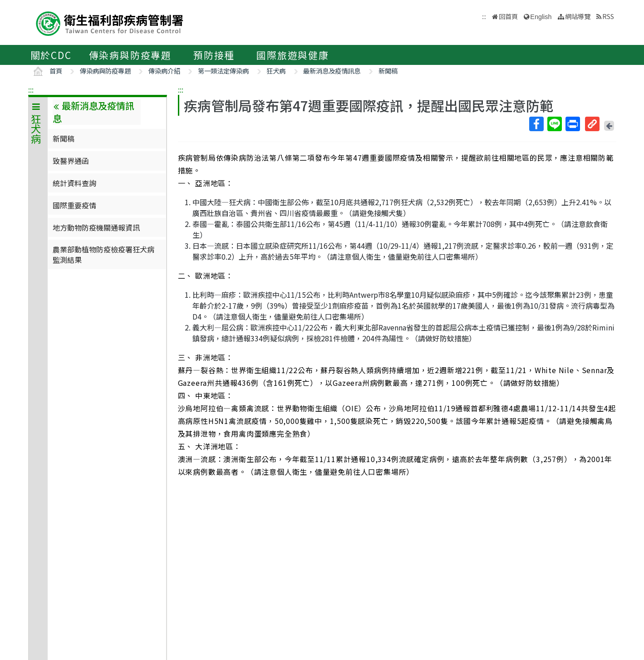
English (541, 17)
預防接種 (214, 55)
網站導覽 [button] (578, 16)
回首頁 (508, 16)
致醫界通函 (71, 161)
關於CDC (51, 55)
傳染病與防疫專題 (130, 55)
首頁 (56, 71)
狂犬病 (276, 71)
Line (554, 124)
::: (31, 89)
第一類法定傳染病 (223, 71)
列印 (572, 124)
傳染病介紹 (164, 71)
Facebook (536, 124)
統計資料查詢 (74, 183)
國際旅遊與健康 (293, 55)
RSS (608, 16)
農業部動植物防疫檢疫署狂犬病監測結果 (103, 254)
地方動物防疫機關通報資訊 (96, 227)
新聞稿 (388, 71)
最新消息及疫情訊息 (332, 71)
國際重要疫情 (74, 205)
